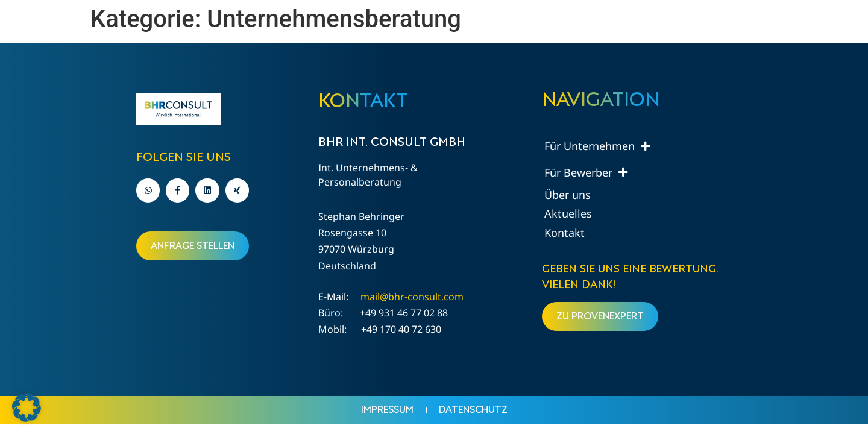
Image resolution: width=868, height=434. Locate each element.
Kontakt (565, 233)
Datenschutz (473, 410)
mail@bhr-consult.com (412, 297)
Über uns (568, 195)
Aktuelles (568, 213)
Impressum (387, 410)
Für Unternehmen (597, 146)
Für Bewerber (586, 172)
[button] (27, 407)
